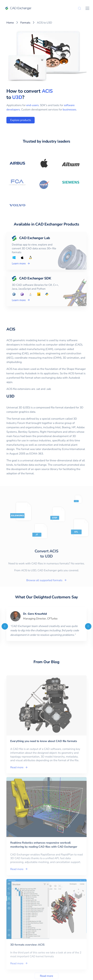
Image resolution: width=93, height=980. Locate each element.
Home (10, 23)
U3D (17, 97)
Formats (25, 23)
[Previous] (5, 626)
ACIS (47, 91)
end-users (32, 105)
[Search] (80, 8)
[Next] (88, 626)
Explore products (21, 120)
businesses (69, 110)
